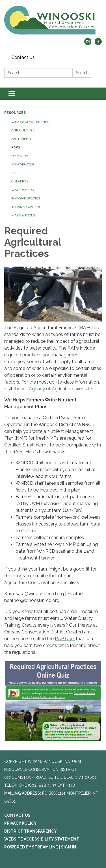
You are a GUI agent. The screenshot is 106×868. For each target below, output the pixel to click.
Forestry (20, 156)
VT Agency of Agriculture (48, 389)
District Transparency (31, 831)
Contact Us (23, 57)
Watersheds (22, 190)
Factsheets (22, 139)
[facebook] (98, 43)
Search (82, 73)
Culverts (20, 181)
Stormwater (23, 164)
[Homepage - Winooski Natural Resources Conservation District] (53, 22)
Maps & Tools (23, 215)
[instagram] (88, 43)
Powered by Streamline (31, 847)
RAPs (16, 147)
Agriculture (23, 130)
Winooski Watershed (30, 122)
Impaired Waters (26, 207)
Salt (15, 173)
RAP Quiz (65, 639)
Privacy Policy (20, 823)
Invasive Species (26, 198)
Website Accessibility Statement (42, 839)
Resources (15, 113)
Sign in (69, 847)
